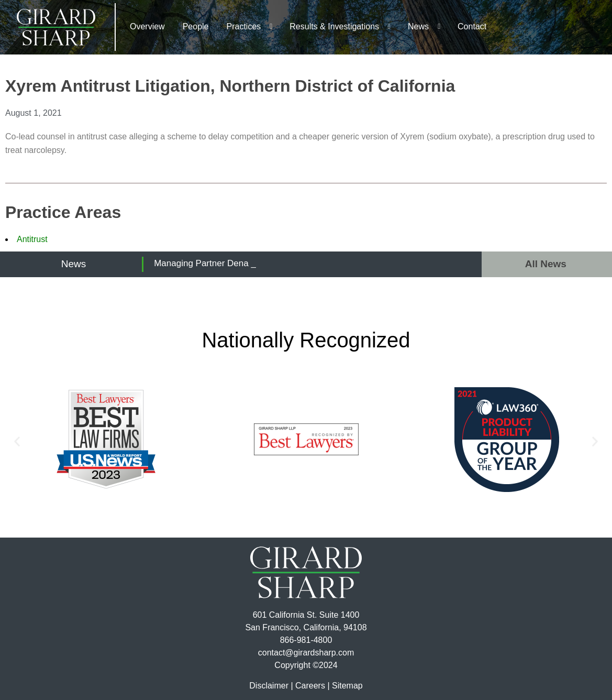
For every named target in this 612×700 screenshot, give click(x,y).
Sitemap (347, 686)
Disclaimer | (271, 686)
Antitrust (32, 239)
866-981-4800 (306, 640)
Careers (310, 686)
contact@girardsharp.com (306, 653)
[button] (17, 441)
